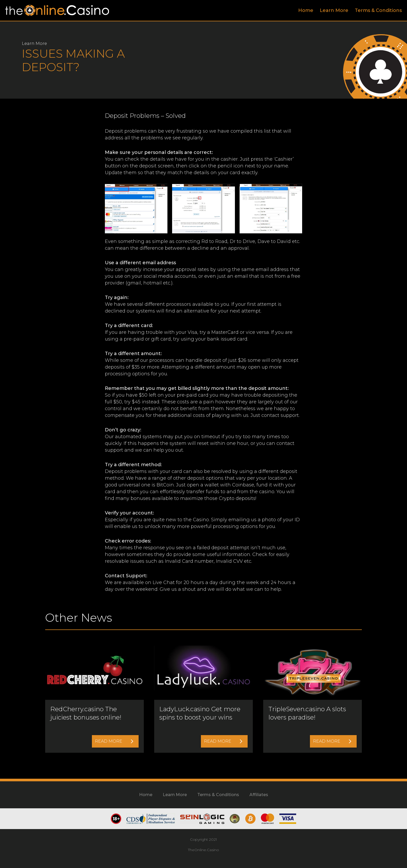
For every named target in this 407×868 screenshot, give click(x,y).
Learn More (334, 10)
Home (306, 10)
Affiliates (259, 795)
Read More (114, 741)
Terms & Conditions (378, 10)
